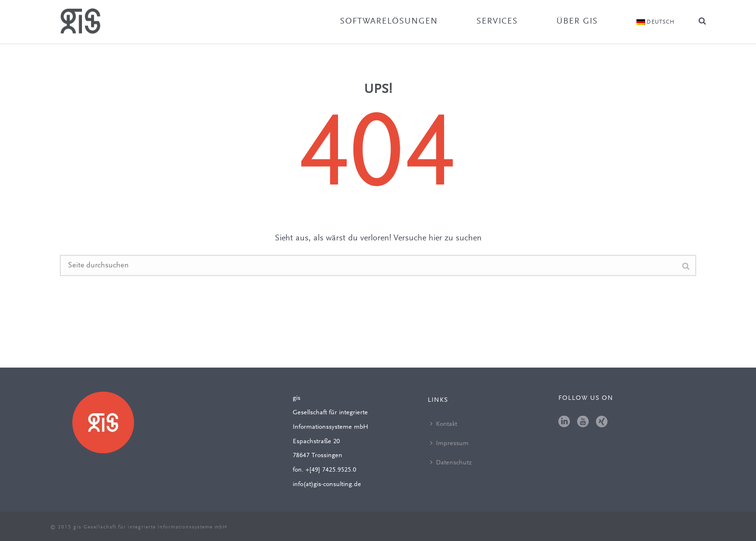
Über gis (577, 22)
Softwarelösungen (389, 22)
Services (497, 22)
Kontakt (444, 424)
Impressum (449, 443)
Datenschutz (451, 462)
